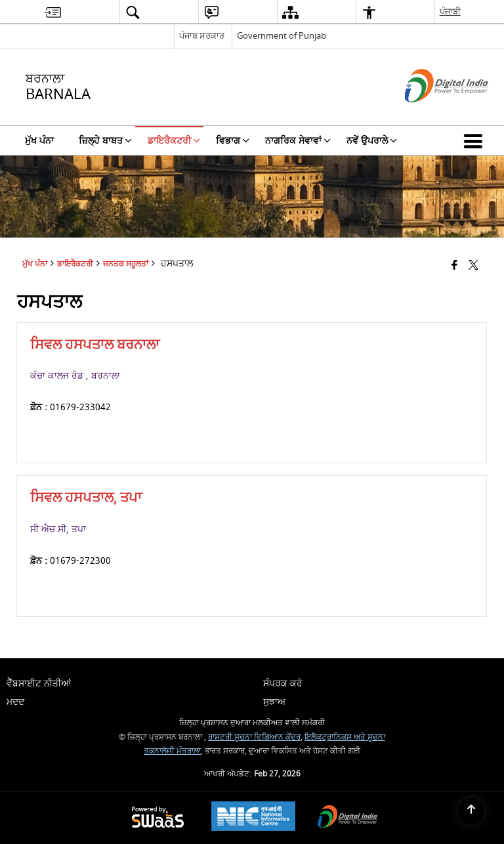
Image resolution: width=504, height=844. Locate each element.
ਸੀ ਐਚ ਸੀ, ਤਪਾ (58, 529)
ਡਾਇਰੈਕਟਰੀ (75, 264)
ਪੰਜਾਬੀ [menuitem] (450, 11)
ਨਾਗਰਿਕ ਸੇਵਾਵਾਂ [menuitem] (298, 141)
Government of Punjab (282, 36)
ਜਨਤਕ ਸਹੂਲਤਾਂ (126, 264)
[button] (476, 140)
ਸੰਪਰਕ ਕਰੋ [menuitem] (283, 684)
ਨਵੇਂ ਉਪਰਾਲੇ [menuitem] (372, 141)
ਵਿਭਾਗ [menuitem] (233, 141)
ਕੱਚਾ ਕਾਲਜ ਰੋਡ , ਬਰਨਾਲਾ (75, 376)
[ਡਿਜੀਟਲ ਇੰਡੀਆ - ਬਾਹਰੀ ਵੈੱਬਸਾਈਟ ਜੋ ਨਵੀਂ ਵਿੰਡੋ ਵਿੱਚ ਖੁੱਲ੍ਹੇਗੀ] (430, 114)
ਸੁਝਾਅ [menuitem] (274, 702)
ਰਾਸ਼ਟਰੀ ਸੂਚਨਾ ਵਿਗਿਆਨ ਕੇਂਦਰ (254, 737)
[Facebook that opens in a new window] (454, 265)
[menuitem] (53, 12)
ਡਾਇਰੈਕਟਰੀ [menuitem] (174, 141)
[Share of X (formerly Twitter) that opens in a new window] (473, 265)
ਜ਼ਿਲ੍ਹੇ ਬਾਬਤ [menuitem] (105, 141)
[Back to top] (471, 811)
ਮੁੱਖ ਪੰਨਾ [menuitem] (39, 141)
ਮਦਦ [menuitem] (15, 702)
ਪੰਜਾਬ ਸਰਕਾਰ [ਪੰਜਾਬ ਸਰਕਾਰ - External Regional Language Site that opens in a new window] (202, 36)
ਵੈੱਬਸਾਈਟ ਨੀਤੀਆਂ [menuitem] (39, 684)
